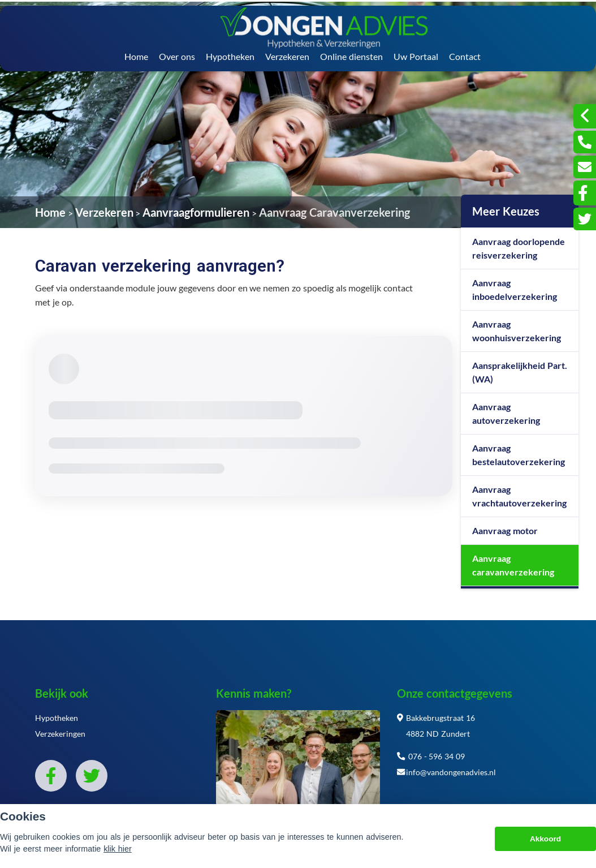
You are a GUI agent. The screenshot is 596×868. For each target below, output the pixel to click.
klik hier (118, 849)
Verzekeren (287, 56)
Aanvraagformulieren (196, 212)
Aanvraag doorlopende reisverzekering (519, 248)
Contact (465, 56)
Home (136, 56)
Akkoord (545, 839)
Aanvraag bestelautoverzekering (519, 455)
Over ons (177, 56)
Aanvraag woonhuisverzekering (517, 331)
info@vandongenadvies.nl (446, 772)
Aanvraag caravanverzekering (513, 565)
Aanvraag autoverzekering (506, 413)
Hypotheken (230, 56)
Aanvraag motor (505, 530)
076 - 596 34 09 (431, 757)
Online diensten (351, 56)
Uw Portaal (416, 56)
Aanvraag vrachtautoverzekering (519, 496)
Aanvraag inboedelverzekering (515, 289)
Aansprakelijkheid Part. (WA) (520, 372)
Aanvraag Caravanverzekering (334, 212)
